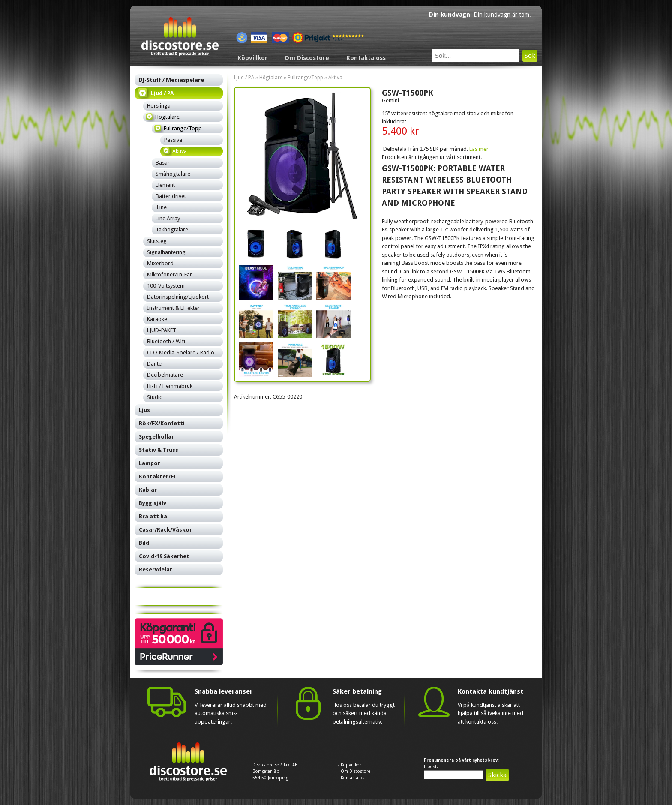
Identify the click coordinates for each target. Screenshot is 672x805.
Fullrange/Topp (305, 78)
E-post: (431, 767)
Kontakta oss (366, 58)
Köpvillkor (252, 58)
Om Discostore (307, 58)
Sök (530, 56)
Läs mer (479, 149)
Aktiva (335, 78)
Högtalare (271, 78)
